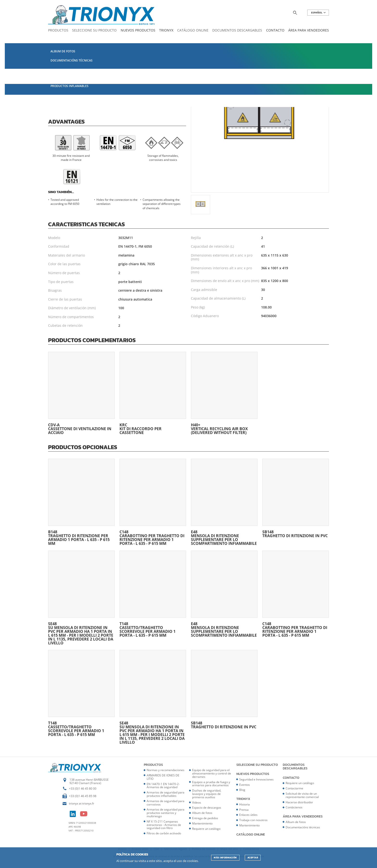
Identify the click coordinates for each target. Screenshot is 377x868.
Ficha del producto (126, 89)
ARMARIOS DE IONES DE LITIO (163, 777)
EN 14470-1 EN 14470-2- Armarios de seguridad (102, 40)
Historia (245, 804)
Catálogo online (193, 30)
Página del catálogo (73, 89)
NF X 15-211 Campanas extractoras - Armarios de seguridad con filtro (164, 825)
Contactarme (294, 788)
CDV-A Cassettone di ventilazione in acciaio (81, 393)
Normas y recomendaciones (166, 770)
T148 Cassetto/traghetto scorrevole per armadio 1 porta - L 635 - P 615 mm (153, 594)
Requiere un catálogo (206, 829)
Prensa (244, 810)
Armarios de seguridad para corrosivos (166, 803)
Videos (197, 802)
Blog (242, 790)
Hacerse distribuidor (299, 802)
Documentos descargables (237, 30)
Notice (58, 103)
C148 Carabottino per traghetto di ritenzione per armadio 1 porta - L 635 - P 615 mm (153, 502)
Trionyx (166, 30)
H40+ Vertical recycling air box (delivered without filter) (224, 393)
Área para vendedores (309, 30)
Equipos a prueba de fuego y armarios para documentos (211, 784)
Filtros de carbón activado (164, 833)
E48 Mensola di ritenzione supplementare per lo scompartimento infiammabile (224, 502)
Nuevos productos (138, 30)
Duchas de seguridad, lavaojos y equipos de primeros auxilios (207, 794)
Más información (225, 858)
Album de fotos (202, 813)
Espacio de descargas (207, 808)
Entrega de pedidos (205, 818)
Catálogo (63, 40)
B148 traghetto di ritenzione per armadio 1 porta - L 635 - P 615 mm (81, 502)
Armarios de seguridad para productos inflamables (166, 794)
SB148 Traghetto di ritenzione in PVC (296, 498)
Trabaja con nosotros (253, 820)
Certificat (87, 103)
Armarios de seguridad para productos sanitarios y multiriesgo (166, 813)
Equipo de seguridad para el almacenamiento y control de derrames (212, 773)
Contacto (275, 30)
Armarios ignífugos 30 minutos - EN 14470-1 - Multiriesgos (170, 40)
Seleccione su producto (94, 30)
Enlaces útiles (248, 815)
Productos (58, 30)
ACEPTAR (253, 858)
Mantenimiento (202, 823)
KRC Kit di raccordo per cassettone (153, 393)
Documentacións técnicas (303, 827)
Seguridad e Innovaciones (256, 779)
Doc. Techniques (123, 103)
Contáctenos (294, 807)
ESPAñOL (319, 13)
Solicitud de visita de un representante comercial (302, 795)
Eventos (245, 785)
